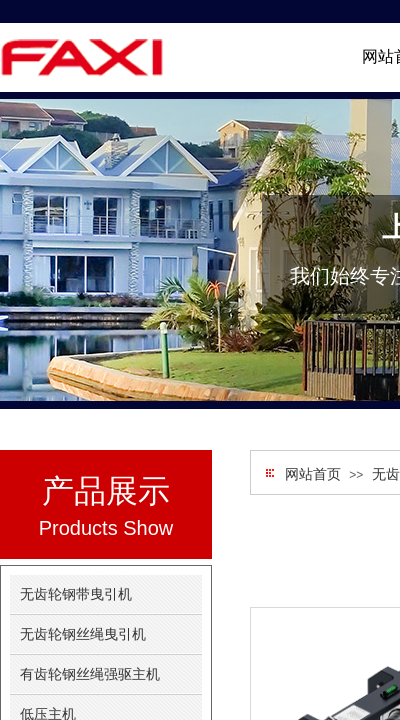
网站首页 (313, 474)
